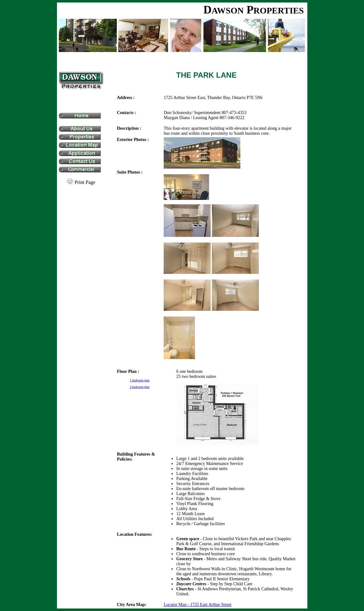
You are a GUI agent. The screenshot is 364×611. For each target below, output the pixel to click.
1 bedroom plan (140, 380)
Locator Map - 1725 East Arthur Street (197, 605)
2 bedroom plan (140, 387)
